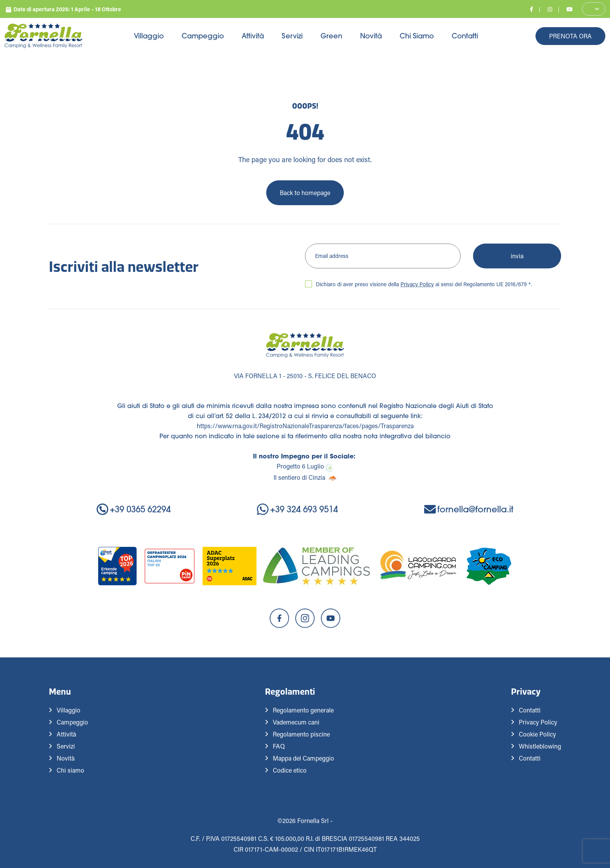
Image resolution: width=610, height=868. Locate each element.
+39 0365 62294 (134, 509)
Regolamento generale (303, 710)
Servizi (292, 36)
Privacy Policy (417, 284)
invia (517, 256)
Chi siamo (417, 36)
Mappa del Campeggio (303, 758)
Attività (253, 36)
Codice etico (290, 770)
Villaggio (149, 36)
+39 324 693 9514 (297, 509)
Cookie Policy (537, 734)
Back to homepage (305, 193)
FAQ (279, 746)
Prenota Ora (570, 36)
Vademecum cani (296, 722)
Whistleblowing (540, 746)
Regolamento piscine (301, 734)
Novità (371, 36)
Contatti (465, 36)
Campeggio (203, 36)
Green (331, 36)
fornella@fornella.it (469, 509)
